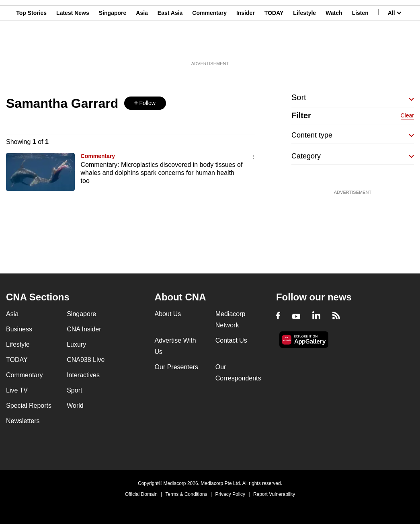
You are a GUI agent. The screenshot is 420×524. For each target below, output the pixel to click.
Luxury (76, 344)
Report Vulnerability (274, 494)
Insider (246, 45)
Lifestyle (304, 45)
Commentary (209, 45)
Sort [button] (299, 97)
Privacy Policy (230, 494)
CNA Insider (84, 329)
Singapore (113, 45)
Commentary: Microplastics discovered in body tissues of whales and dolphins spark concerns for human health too (162, 173)
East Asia (170, 45)
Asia (142, 45)
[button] (145, 103)
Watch (334, 45)
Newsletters (23, 421)
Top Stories (31, 45)
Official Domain (141, 494)
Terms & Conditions (186, 494)
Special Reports (29, 406)
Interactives (83, 375)
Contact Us (231, 340)
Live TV (17, 390)
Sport (74, 390)
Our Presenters (176, 367)
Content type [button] (312, 135)
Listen (360, 45)
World (75, 406)
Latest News (73, 45)
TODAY (274, 45)
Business (19, 329)
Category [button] (306, 156)
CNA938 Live (86, 360)
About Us (168, 314)
